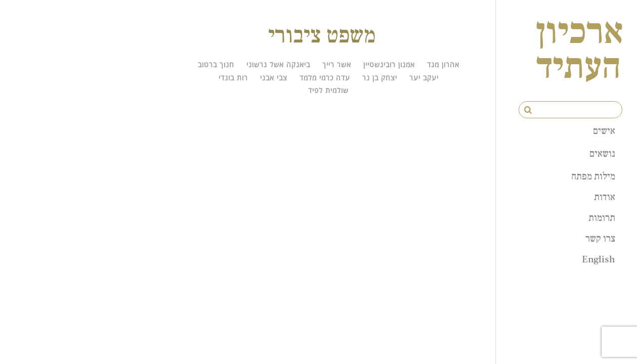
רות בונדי (233, 78)
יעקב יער (424, 78)
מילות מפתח (593, 176)
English (599, 259)
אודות (605, 197)
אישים (604, 130)
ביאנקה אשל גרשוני (278, 64)
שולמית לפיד (328, 90)
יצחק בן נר (380, 78)
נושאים (602, 153)
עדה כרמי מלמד (325, 78)
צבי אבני (274, 78)
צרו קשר (600, 238)
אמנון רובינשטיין (389, 64)
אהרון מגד (443, 64)
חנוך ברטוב (216, 64)
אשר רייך (337, 64)
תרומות (602, 217)
